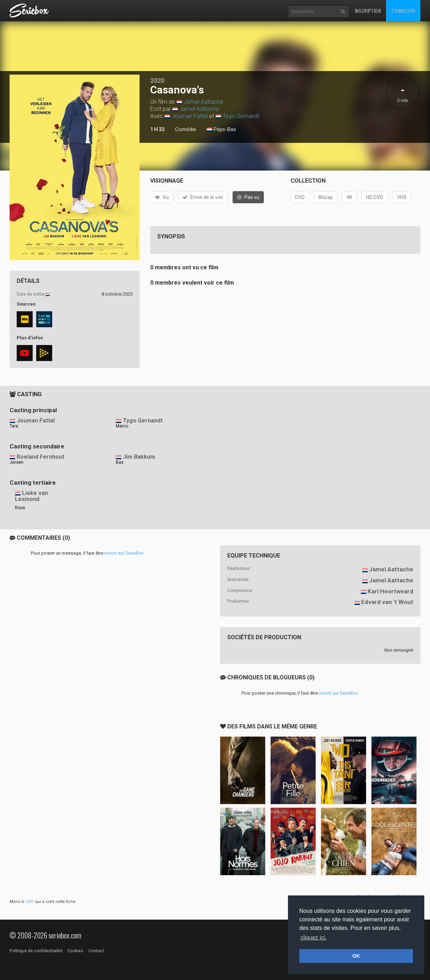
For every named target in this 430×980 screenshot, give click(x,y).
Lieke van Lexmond (31, 496)
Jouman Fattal (190, 116)
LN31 (29, 902)
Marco (122, 426)
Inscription (368, 10)
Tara (14, 426)
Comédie (186, 129)
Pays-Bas (221, 130)
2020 (157, 80)
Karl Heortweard (390, 591)
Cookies (75, 951)
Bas (120, 462)
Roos (20, 508)
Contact (96, 951)
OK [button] (356, 956)
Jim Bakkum (139, 457)
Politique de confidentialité (36, 951)
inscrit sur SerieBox (124, 553)
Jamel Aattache (203, 102)
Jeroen (17, 462)
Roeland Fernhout (40, 457)
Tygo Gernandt (241, 116)
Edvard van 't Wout (387, 602)
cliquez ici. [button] (314, 938)
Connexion (403, 10)
